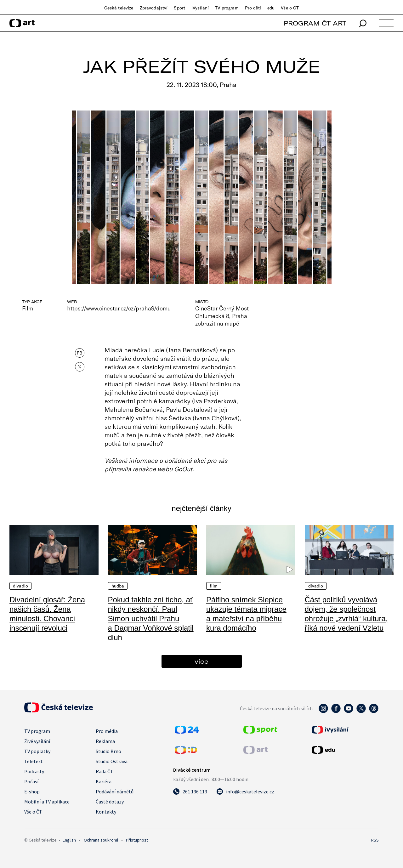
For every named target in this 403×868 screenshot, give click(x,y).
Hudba (118, 586)
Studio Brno (108, 751)
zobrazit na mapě (217, 323)
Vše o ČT (290, 8)
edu (271, 8)
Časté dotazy (110, 802)
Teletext (34, 761)
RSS (375, 840)
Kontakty (106, 812)
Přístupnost (137, 840)
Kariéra (104, 781)
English (69, 840)
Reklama (105, 741)
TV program (227, 8)
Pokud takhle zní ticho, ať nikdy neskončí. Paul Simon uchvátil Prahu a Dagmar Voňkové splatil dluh (151, 618)
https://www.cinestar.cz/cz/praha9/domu (119, 308)
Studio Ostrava (112, 761)
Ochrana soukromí (101, 840)
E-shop (32, 791)
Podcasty (34, 771)
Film (214, 586)
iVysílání (200, 8)
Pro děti (253, 8)
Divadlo (20, 586)
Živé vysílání (37, 741)
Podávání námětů (115, 791)
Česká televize (119, 8)
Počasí (31, 781)
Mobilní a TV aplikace (47, 802)
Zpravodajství (154, 8)
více (201, 661)
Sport (179, 8)
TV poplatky (37, 751)
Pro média (107, 731)
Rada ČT (105, 771)
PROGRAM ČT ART (315, 23)
